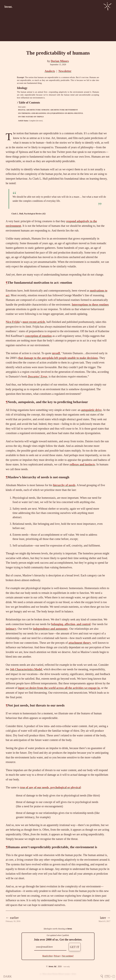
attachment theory (80, 643)
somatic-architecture (53, 110)
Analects (50, 71)
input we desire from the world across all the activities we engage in (59, 688)
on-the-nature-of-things (31, 117)
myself (56, 353)
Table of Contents (29, 103)
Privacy (57, 956)
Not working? (68, 956)
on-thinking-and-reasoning (32, 113)
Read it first (47, 956)
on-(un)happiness (56, 113)
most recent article (34, 322)
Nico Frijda (13, 322)
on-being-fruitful (74, 113)
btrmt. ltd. (53, 966)
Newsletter (65, 71)
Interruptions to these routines (90, 305)
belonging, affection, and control (71, 624)
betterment (72, 110)
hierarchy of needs (64, 485)
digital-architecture (29, 110)
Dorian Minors (60, 61)
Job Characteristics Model (26, 669)
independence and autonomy (51, 629)
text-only (67, 967)
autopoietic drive (91, 410)
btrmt (70, 929)
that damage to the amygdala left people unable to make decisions (58, 358)
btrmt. (8, 7)
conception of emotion (38, 336)
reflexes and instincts (82, 464)
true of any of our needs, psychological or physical (50, 787)
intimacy (11, 629)
